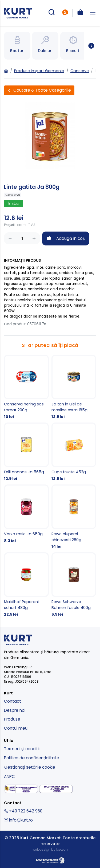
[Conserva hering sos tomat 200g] (26, 387)
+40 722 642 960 (23, 811)
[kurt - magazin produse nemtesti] (18, 13)
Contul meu (16, 728)
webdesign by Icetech (50, 849)
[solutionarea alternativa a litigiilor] (21, 789)
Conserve (80, 71)
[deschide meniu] (93, 13)
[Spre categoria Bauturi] (17, 46)
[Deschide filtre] (39, 90)
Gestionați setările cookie (30, 767)
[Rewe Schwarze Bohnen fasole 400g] (74, 585)
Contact (13, 701)
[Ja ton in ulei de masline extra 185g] (74, 387)
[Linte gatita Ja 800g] (50, 135)
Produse (12, 719)
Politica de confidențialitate (32, 758)
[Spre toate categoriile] (89, 46)
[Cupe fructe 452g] (74, 452)
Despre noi (15, 710)
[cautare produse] (51, 13)
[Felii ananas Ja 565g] (26, 452)
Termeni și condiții (22, 749)
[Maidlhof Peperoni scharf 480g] (26, 585)
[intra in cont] (65, 13)
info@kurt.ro (18, 820)
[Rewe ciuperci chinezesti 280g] (74, 517)
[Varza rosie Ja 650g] (26, 514)
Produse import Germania (39, 71)
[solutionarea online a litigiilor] (56, 789)
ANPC (9, 777)
